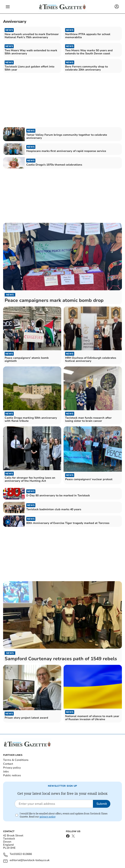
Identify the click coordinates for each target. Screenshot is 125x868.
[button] (8, 7)
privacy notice (48, 817)
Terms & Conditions (16, 760)
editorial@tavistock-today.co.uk (30, 860)
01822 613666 (23, 854)
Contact (8, 764)
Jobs (6, 772)
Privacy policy (12, 768)
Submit (102, 804)
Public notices (12, 775)
